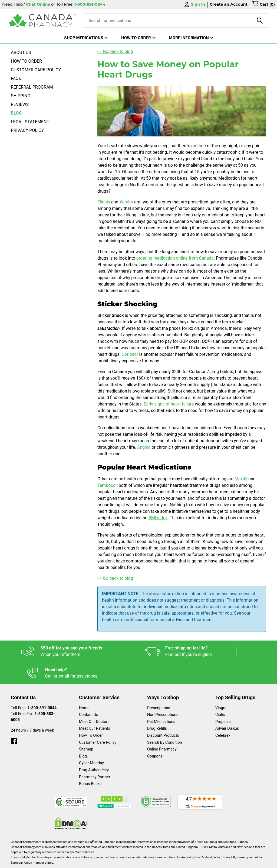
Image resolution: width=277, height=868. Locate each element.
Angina (144, 447)
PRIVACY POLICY (27, 130)
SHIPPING (21, 96)
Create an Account (229, 4)
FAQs (16, 78)
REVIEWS (20, 104)
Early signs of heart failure (169, 404)
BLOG (16, 113)
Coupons (155, 735)
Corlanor (130, 354)
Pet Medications (161, 700)
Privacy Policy (160, 861)
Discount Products (163, 714)
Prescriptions (159, 686)
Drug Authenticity (94, 748)
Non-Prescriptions (163, 693)
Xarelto (126, 202)
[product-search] (260, 21)
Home (84, 686)
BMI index (158, 518)
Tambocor (107, 485)
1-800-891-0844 (42, 686)
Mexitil (241, 479)
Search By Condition (165, 721)
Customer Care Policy (98, 721)
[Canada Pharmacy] (42, 21)
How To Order (91, 714)
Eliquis (104, 202)
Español (24, 861)
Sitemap (86, 728)
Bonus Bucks (90, 762)
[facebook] (14, 718)
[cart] (263, 5)
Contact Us (89, 693)
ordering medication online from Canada (175, 258)
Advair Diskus (227, 707)
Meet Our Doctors (94, 700)
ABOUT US (21, 53)
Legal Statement (108, 861)
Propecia (223, 700)
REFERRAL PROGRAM (32, 87)
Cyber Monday (91, 741)
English (63, 861)
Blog (83, 735)
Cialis (220, 693)
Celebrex (223, 714)
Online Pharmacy (162, 728)
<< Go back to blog (115, 51)
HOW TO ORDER (26, 61)
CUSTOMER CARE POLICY (36, 70)
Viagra (221, 686)
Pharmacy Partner (95, 755)
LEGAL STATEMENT (30, 122)
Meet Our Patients (95, 707)
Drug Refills (157, 707)
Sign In (194, 4)
